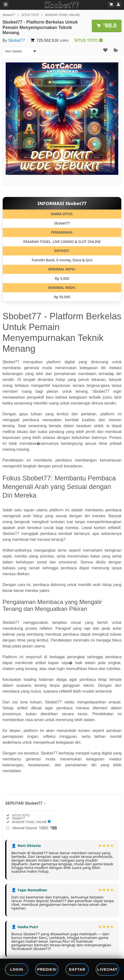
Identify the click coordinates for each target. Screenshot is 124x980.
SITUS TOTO (30, 15)
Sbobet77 (9, 15)
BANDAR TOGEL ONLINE (63, 15)
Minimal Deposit (35, 828)
